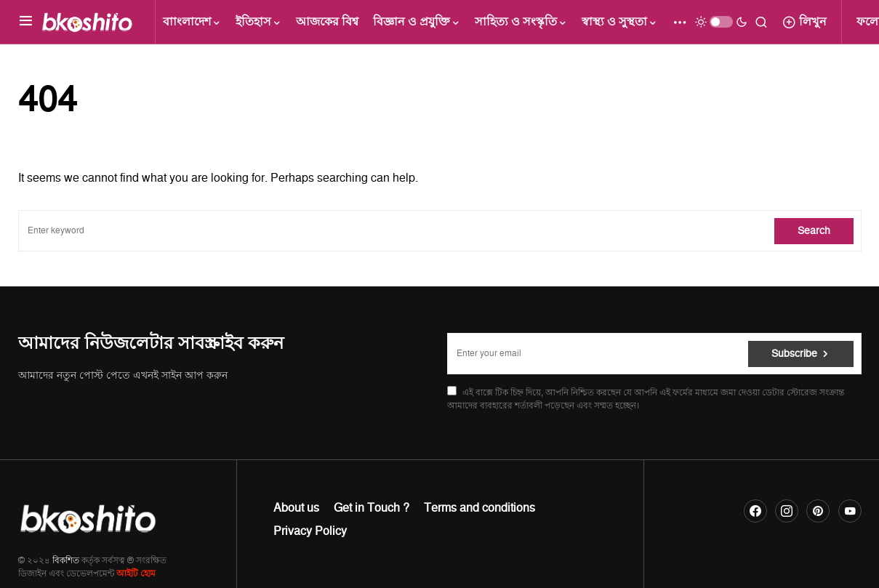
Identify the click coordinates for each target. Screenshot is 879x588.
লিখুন (804, 22)
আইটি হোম (136, 574)
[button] (26, 22)
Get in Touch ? (372, 508)
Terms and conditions (479, 508)
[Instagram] (787, 511)
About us (296, 508)
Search (814, 231)
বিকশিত (66, 561)
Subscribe (794, 354)
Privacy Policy (310, 531)
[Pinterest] (818, 511)
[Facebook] (755, 511)
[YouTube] (850, 511)
